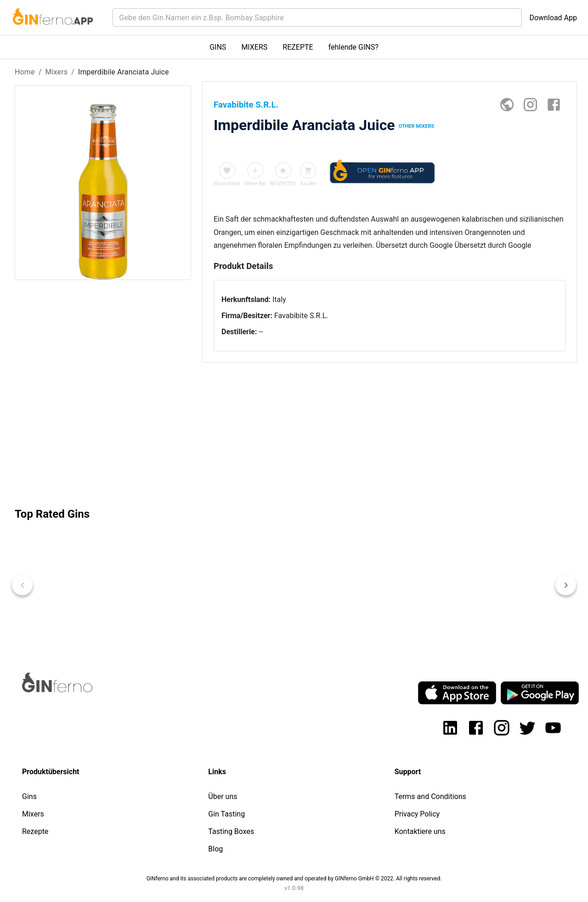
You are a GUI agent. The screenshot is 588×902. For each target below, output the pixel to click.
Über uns (223, 796)
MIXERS (254, 47)
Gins (29, 796)
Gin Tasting (226, 814)
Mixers (56, 72)
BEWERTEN (283, 184)
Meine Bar (255, 184)
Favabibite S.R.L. (301, 316)
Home (25, 72)
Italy (279, 300)
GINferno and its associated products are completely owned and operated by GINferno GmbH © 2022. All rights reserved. (294, 879)
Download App (553, 18)
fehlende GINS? (353, 47)
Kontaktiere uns (420, 831)
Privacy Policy (417, 814)
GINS (218, 47)
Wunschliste (227, 184)
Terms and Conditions (430, 796)
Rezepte (35, 831)
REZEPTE (298, 47)
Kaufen (308, 184)
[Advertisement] (103, 419)
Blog (215, 849)
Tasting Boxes (231, 831)
